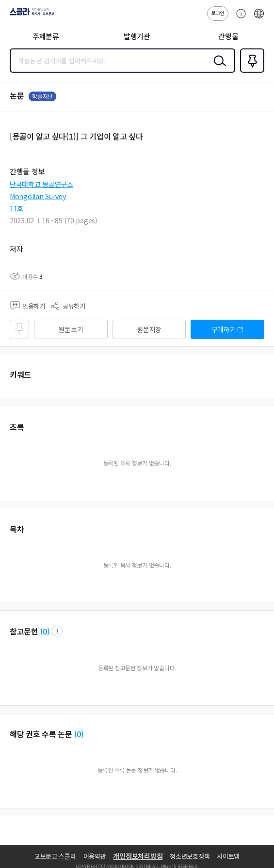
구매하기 (224, 329)
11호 (16, 208)
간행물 (228, 36)
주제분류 (46, 36)
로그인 (218, 13)
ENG (259, 18)
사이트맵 (228, 856)
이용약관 (95, 856)
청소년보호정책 (190, 856)
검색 (218, 68)
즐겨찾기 (250, 72)
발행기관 (137, 36)
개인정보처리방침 (138, 856)
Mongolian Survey (38, 196)
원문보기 (71, 329)
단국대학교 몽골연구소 (41, 184)
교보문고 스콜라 (55, 856)
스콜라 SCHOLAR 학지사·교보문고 (29, 15)
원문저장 (149, 329)
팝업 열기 (57, 631)
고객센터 (239, 18)
